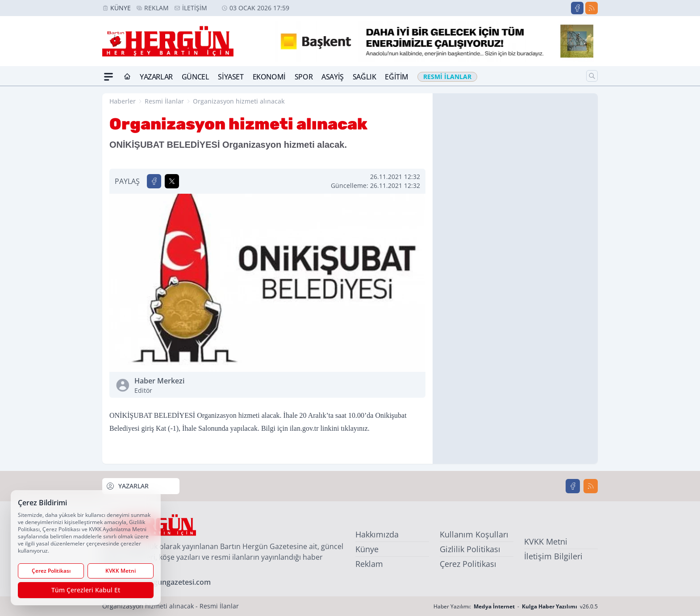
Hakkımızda (377, 534)
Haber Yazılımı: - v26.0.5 (516, 606)
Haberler (123, 101)
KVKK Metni (546, 541)
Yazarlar (156, 77)
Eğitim (397, 77)
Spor (304, 77)
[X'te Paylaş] (172, 181)
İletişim (195, 8)
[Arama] (592, 76)
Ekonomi (269, 77)
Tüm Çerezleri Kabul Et (86, 590)
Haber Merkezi (199, 385)
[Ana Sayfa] (127, 77)
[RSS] (592, 8)
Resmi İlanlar (164, 101)
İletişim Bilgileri (553, 556)
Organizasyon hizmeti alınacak (239, 101)
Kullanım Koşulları (474, 534)
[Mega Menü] (108, 77)
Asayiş (333, 77)
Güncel (196, 77)
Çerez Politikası (468, 564)
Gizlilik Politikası (470, 549)
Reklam (156, 8)
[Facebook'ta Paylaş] (154, 181)
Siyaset (231, 77)
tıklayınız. (355, 428)
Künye (121, 8)
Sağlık (365, 77)
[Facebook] (577, 8)
